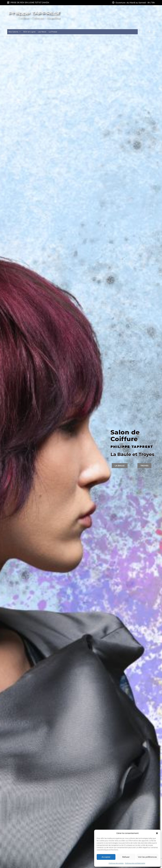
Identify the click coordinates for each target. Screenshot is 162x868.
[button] (157, 833)
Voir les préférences (147, 857)
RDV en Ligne (29, 32)
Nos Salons (15, 32)
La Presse (53, 32)
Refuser (126, 857)
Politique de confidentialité (135, 863)
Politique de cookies (116, 863)
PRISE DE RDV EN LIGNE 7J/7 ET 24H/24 (30, 2)
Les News (42, 32)
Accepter (106, 857)
